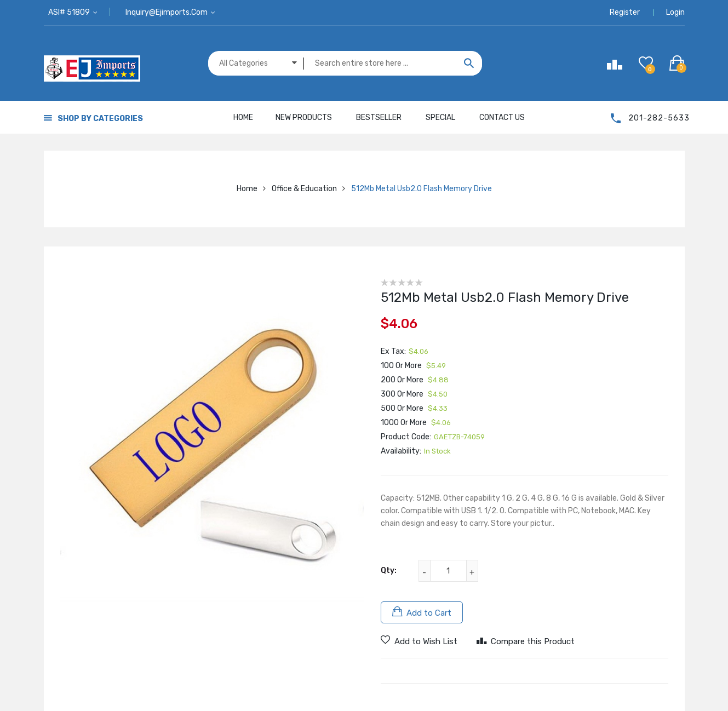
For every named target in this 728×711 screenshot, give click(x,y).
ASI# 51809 (70, 12)
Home (247, 189)
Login (675, 12)
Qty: (389, 570)
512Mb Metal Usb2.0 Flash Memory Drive (422, 189)
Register (625, 12)
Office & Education (304, 189)
